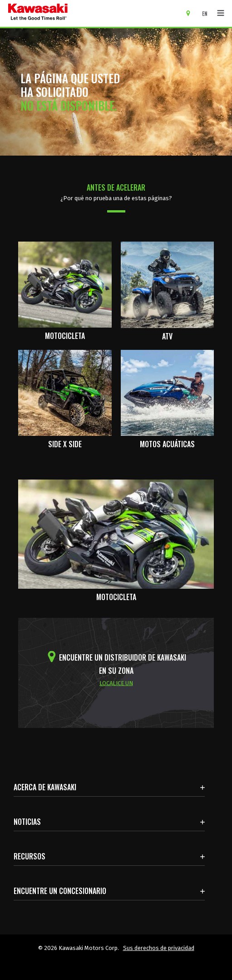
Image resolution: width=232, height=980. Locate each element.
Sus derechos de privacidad (159, 948)
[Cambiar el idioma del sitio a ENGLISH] (207, 13)
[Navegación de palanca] (221, 13)
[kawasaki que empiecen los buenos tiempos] (38, 13)
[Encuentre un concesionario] (191, 13)
